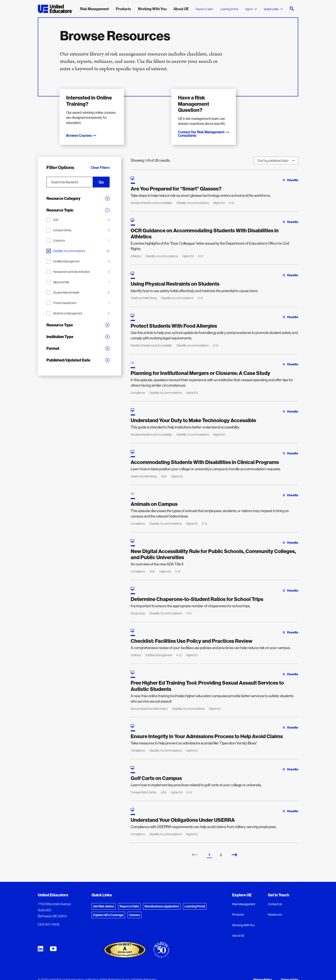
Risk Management (244, 896)
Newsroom (275, 907)
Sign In (251, 9)
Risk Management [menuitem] (95, 9)
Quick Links (273, 9)
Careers (135, 907)
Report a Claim (204, 9)
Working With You (243, 917)
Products (238, 907)
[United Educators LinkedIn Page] (40, 941)
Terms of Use (290, 972)
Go (105, 174)
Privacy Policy (263, 972)
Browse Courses (83, 127)
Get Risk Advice (104, 898)
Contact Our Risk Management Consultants (215, 127)
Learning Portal (229, 9)
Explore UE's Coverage (108, 907)
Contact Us (275, 896)
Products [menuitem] (123, 9)
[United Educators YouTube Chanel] (53, 941)
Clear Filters (100, 160)
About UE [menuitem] (181, 9)
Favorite (290, 172)
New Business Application (162, 898)
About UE (238, 928)
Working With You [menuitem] (152, 9)
